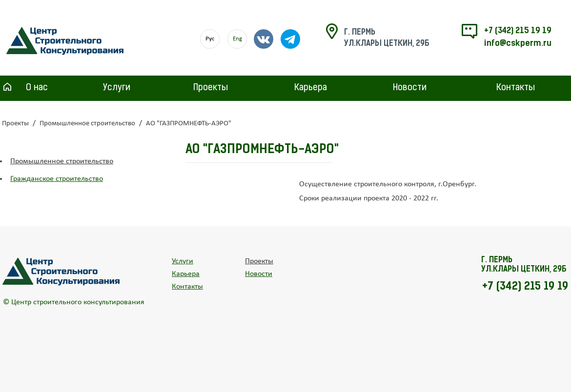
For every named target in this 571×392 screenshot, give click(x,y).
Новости (410, 88)
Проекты (211, 88)
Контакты (516, 88)
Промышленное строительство (87, 124)
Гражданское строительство (57, 179)
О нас (37, 88)
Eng (237, 39)
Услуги (117, 88)
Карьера (311, 88)
